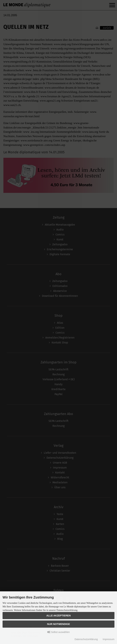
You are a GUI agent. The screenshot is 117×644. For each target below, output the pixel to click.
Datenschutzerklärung (86, 639)
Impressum (109, 639)
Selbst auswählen (59, 632)
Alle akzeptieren (58, 616)
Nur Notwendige (58, 624)
